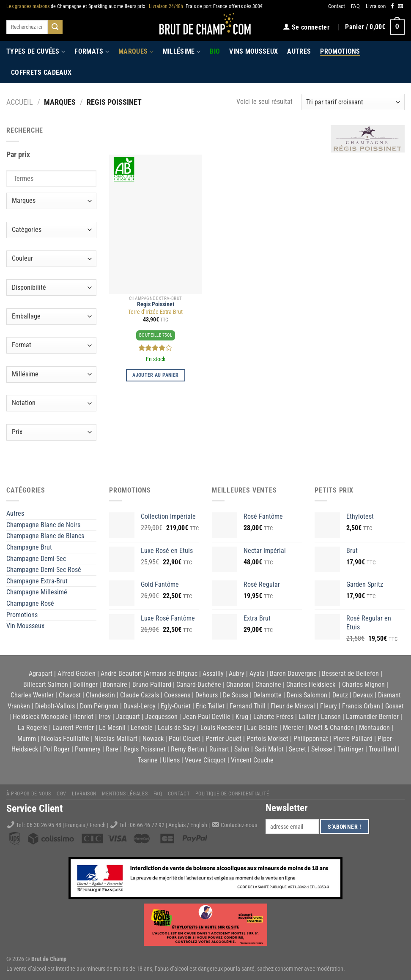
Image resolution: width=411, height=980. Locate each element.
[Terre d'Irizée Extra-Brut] (156, 224)
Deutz (340, 695)
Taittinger (351, 749)
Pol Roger (56, 749)
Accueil (20, 102)
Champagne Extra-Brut (37, 581)
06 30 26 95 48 (44, 825)
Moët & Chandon (331, 728)
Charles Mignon (363, 685)
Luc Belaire (262, 728)
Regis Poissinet (156, 304)
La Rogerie (33, 728)
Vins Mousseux (253, 51)
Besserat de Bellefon (350, 674)
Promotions (340, 51)
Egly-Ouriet (176, 706)
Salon (242, 749)
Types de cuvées (36, 52)
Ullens (171, 760)
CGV (62, 794)
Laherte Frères (273, 717)
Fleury (329, 706)
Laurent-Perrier (73, 728)
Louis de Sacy (177, 728)
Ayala (257, 674)
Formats (92, 52)
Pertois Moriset (267, 739)
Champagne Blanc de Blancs (45, 536)
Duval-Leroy (140, 706)
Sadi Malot (269, 749)
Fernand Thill (248, 706)
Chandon (238, 685)
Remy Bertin (188, 749)
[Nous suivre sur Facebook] (392, 6)
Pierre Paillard (353, 739)
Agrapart (41, 674)
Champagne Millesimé (37, 592)
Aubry (237, 674)
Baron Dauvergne (293, 674)
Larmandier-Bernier (372, 717)
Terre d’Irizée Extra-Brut (155, 312)
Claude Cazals (140, 695)
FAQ (355, 6)
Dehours (207, 695)
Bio (215, 51)
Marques (136, 52)
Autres (299, 51)
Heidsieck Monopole (40, 717)
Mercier (293, 728)
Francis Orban (361, 706)
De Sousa (236, 695)
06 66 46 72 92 (148, 825)
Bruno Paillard (152, 685)
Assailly (213, 674)
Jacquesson (161, 717)
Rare (112, 749)
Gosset (395, 706)
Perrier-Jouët (223, 739)
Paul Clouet (185, 739)
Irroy (105, 717)
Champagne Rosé (30, 603)
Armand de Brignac (171, 674)
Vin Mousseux (25, 626)
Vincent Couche (252, 760)
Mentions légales (125, 794)
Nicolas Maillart (116, 739)
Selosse (322, 749)
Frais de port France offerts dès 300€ (206, 7)
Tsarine (148, 760)
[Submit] (55, 27)
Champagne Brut (29, 547)
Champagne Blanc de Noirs (43, 525)
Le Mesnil (112, 728)
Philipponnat (311, 739)
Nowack (153, 739)
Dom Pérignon (99, 706)
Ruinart (219, 749)
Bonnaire (115, 685)
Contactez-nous (239, 825)
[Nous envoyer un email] (400, 6)
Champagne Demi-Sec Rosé (44, 570)
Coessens (177, 695)
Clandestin (100, 695)
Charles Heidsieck (311, 685)
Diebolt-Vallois (55, 706)
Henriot (83, 717)
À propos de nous (29, 794)
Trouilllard (382, 749)
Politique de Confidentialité (232, 794)
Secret (297, 749)
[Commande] (353, 102)
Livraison (376, 6)
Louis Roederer (221, 728)
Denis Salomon (307, 695)
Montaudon (374, 728)
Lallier (307, 717)
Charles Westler (32, 695)
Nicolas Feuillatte (65, 739)
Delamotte (267, 695)
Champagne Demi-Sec (36, 559)
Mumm (27, 739)
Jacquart (128, 717)
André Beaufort (121, 674)
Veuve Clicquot (205, 760)
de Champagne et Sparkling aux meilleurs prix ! (77, 7)
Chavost (70, 695)
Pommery (88, 749)
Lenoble (142, 728)
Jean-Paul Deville (207, 717)
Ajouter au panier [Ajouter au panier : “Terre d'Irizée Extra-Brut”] (155, 375)
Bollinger (85, 685)
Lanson (331, 717)
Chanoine (268, 685)
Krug (242, 717)
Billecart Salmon (46, 685)
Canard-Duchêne (199, 685)
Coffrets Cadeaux (41, 72)
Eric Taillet (210, 706)
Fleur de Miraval (293, 706)
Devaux (363, 695)
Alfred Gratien (77, 674)
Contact (337, 6)
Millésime (182, 52)
